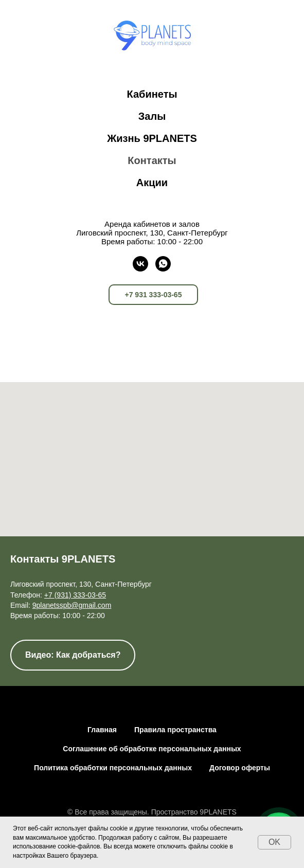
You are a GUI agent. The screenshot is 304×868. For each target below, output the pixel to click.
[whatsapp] (163, 264)
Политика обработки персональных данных (113, 768)
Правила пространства (175, 730)
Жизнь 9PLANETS (152, 138)
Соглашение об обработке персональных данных (152, 749)
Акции (152, 183)
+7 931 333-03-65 (154, 295)
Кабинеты (152, 94)
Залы (152, 116)
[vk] (140, 264)
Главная (102, 730)
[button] (73, 655)
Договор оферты (240, 768)
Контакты (152, 160)
